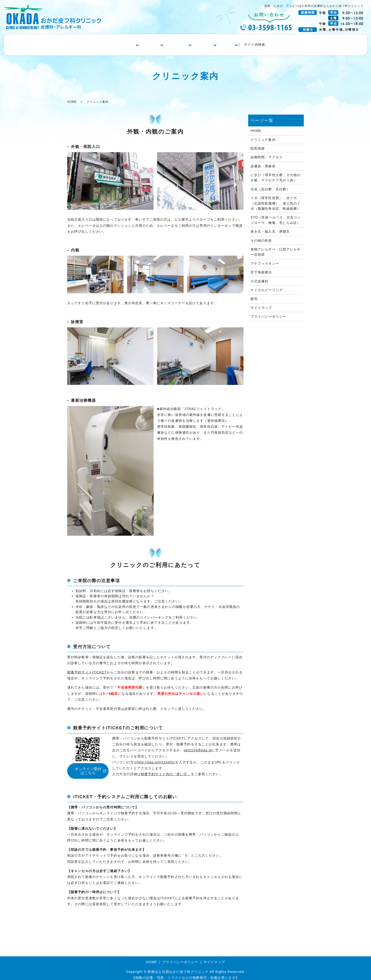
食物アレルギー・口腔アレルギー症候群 (276, 248)
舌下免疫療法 (261, 268)
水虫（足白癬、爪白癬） (270, 185)
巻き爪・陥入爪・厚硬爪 (270, 227)
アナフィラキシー (265, 259)
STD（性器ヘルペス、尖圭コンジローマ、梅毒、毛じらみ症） (276, 216)
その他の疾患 (261, 236)
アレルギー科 (180, 43)
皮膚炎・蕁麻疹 (263, 162)
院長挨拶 (258, 144)
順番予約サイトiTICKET (87, 668)
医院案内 (124, 43)
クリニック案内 (263, 135)
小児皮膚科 (210, 43)
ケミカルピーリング (267, 286)
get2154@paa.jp (198, 746)
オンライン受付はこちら (88, 767)
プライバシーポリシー (268, 312)
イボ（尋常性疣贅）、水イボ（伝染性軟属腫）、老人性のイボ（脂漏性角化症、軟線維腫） (276, 199)
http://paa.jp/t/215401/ (156, 758)
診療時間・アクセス (267, 153)
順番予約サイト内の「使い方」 (166, 770)
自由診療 (236, 43)
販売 (254, 295)
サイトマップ (261, 303)
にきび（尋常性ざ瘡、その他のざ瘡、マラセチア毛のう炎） (276, 173)
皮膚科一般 (150, 43)
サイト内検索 (265, 43)
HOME (101, 43)
